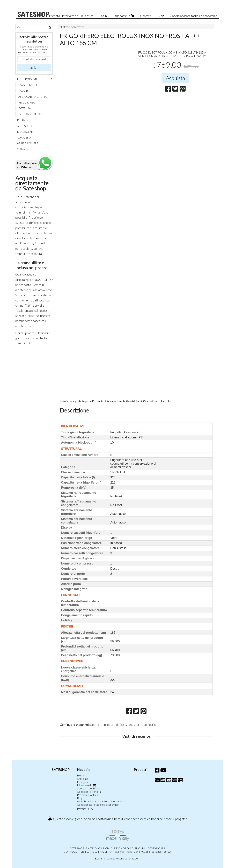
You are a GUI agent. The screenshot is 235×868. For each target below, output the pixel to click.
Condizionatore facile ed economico (193, 16)
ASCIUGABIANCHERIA (33, 97)
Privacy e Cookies (87, 795)
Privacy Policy (85, 809)
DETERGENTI (26, 132)
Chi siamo (83, 779)
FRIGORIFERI (27, 102)
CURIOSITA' (24, 137)
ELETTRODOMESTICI (72, 27)
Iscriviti (34, 67)
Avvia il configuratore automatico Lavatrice (102, 801)
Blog (161, 16)
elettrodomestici (145, 725)
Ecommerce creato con (117, 858)
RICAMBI (23, 120)
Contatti (146, 16)
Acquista (175, 78)
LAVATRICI (25, 91)
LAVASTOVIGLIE (28, 85)
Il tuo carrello (123, 16)
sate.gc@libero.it (162, 852)
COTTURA (25, 108)
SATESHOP (33, 14)
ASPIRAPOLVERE (28, 143)
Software (23, 149)
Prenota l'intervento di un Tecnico (71, 16)
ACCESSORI (25, 126)
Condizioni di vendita (89, 792)
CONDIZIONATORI (30, 114)
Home (81, 775)
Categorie (83, 782)
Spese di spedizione (89, 788)
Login (103, 16)
